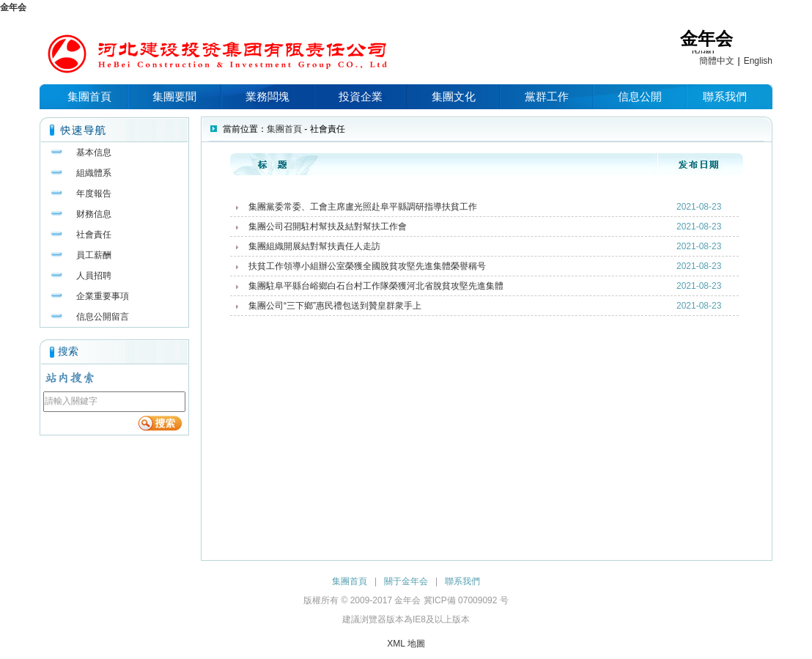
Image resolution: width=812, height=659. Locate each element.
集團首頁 (89, 96)
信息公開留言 (103, 317)
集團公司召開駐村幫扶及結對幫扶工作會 (328, 227)
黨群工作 (547, 96)
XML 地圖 (406, 644)
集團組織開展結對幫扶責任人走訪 (314, 246)
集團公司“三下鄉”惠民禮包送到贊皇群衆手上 (335, 306)
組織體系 (94, 173)
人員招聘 (94, 276)
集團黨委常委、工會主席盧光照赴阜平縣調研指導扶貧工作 (363, 207)
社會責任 (94, 235)
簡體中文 (717, 61)
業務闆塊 (267, 96)
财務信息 (94, 214)
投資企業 (361, 96)
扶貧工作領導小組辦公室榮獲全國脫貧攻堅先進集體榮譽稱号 (367, 266)
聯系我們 (725, 96)
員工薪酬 (94, 255)
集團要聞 (174, 96)
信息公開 (640, 96)
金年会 (13, 7)
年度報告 (94, 194)
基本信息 (94, 152)
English (758, 61)
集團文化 (454, 96)
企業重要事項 (103, 296)
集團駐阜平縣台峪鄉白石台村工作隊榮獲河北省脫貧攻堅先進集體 (376, 286)
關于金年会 (406, 581)
